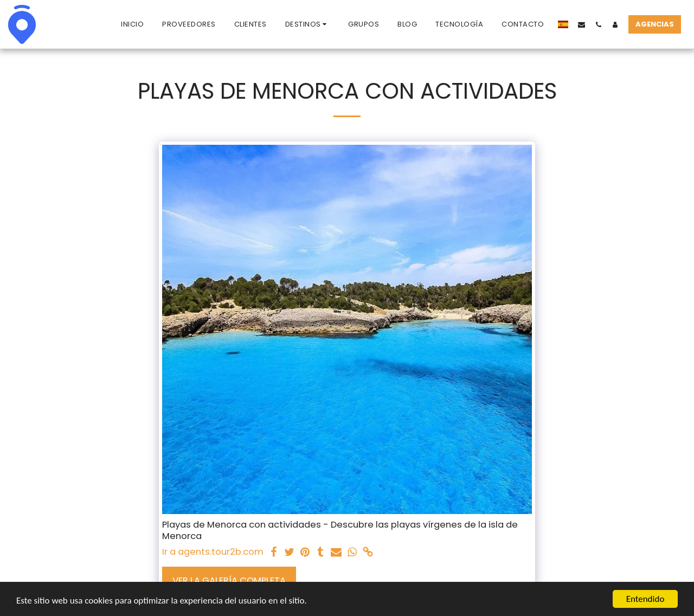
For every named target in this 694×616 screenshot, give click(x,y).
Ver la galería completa (229, 580)
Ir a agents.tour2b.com (213, 552)
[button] (308, 24)
